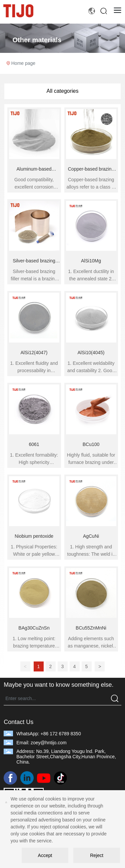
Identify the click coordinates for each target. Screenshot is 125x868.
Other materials (37, 40)
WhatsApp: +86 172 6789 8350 (48, 734)
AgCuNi (91, 536)
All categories (62, 91)
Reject (97, 855)
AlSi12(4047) (34, 353)
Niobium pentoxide (34, 536)
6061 (34, 444)
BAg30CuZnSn (34, 628)
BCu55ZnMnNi (91, 628)
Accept (45, 855)
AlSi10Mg (91, 261)
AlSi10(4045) (91, 353)
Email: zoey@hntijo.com (41, 743)
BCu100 (91, 444)
